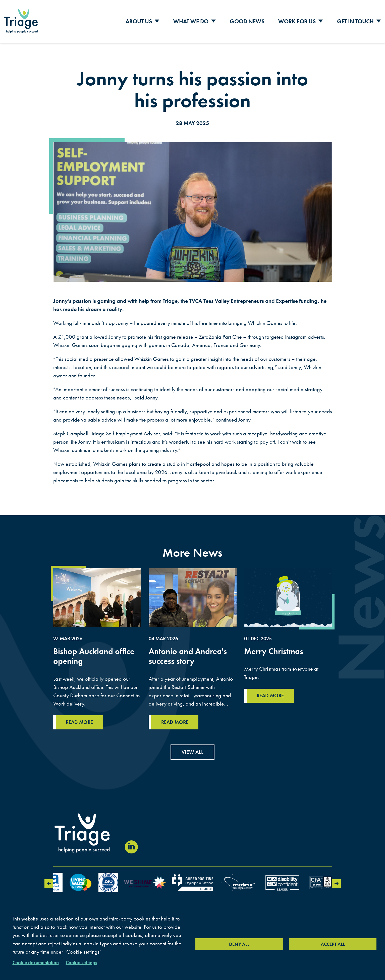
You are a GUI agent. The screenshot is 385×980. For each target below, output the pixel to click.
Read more (79, 732)
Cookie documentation (36, 963)
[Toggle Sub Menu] (157, 21)
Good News (247, 21)
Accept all (333, 944)
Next (336, 884)
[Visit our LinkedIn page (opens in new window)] (131, 847)
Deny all (239, 944)
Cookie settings (81, 963)
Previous (49, 884)
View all (192, 752)
